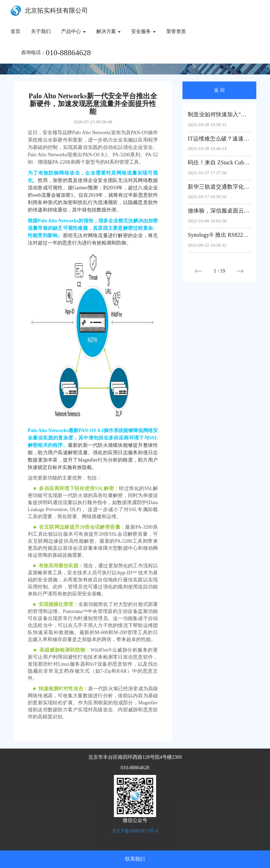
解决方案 (109, 31)
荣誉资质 (176, 31)
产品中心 (73, 31)
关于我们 (41, 31)
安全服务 (143, 31)
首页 (15, 31)
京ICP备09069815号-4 (135, 831)
